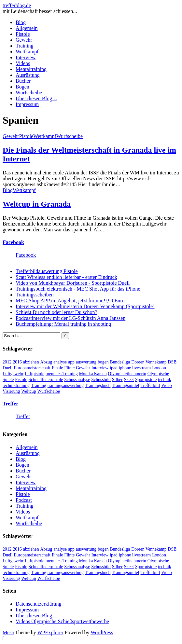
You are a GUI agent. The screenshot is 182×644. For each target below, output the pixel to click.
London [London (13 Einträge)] (159, 368)
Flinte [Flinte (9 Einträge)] (69, 368)
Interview (26, 57)
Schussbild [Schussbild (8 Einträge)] (101, 380)
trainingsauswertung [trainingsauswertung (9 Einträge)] (66, 385)
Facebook (13, 242)
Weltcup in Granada (37, 204)
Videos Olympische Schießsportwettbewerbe (62, 621)
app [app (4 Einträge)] (71, 362)
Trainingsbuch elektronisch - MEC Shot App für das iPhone (78, 289)
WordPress (102, 632)
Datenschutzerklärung (38, 604)
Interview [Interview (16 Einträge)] (100, 368)
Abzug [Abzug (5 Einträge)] (46, 362)
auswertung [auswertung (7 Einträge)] (86, 362)
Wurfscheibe (29, 93)
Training (25, 46)
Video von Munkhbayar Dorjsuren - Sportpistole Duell (73, 283)
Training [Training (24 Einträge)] (39, 385)
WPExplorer (50, 632)
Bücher (23, 81)
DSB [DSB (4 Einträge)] (172, 362)
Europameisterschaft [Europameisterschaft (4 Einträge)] (32, 368)
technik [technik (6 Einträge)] (164, 380)
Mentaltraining (31, 69)
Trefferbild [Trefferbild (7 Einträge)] (150, 385)
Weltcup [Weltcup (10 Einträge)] (28, 391)
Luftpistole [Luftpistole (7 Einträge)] (35, 374)
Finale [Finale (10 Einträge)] (57, 368)
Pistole (23, 34)
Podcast (24, 500)
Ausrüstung (28, 75)
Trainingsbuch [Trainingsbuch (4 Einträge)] (98, 385)
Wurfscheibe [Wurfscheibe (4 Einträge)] (49, 391)
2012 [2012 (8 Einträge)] (7, 362)
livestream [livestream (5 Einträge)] (141, 368)
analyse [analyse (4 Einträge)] (60, 362)
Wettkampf (27, 52)
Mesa (8, 632)
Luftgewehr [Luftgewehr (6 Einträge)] (13, 374)
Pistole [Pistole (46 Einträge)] (21, 380)
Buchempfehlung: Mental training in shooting (63, 324)
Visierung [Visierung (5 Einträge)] (11, 391)
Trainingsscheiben (35, 295)
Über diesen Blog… (36, 98)
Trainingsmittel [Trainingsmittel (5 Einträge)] (125, 385)
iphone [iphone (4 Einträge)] (125, 368)
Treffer (10, 404)
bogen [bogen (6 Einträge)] (103, 362)
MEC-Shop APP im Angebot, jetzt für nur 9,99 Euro (70, 301)
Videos (23, 63)
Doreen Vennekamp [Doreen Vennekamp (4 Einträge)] (149, 362)
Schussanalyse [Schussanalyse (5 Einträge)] (77, 380)
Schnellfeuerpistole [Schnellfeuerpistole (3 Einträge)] (46, 380)
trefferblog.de (17, 5)
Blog (21, 22)
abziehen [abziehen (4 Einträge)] (31, 362)
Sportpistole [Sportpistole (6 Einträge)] (146, 380)
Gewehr (24, 40)
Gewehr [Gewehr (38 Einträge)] (83, 368)
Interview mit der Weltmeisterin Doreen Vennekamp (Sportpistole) (85, 306)
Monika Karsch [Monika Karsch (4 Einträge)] (93, 374)
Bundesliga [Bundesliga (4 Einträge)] (120, 362)
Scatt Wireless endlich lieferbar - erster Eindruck (66, 277)
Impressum (27, 104)
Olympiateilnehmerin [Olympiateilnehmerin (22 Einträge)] (127, 374)
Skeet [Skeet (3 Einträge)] (129, 380)
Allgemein (27, 28)
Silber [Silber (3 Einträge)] (117, 380)
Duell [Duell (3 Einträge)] (7, 368)
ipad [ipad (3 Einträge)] (114, 368)
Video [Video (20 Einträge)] (167, 385)
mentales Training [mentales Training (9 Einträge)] (62, 374)
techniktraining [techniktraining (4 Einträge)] (16, 385)
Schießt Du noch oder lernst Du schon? (56, 312)
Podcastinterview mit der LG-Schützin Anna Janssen (70, 318)
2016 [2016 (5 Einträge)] (17, 362)
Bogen (22, 87)
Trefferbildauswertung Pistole (47, 271)
